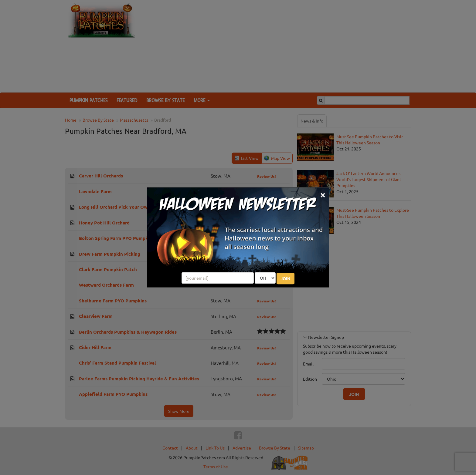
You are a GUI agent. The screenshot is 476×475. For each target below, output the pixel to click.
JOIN (286, 279)
